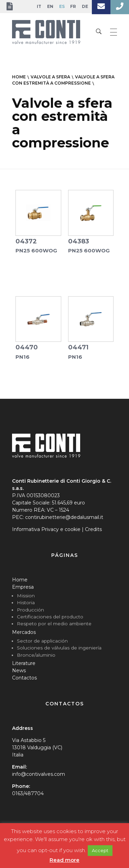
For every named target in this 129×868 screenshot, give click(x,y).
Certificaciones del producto (50, 617)
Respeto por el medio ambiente (54, 624)
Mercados (24, 632)
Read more (64, 860)
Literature (24, 663)
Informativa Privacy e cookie (46, 529)
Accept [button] (100, 850)
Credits (93, 529)
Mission (26, 596)
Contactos (24, 678)
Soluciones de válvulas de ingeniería (59, 648)
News (19, 671)
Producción (30, 610)
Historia (26, 602)
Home (20, 580)
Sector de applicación (42, 641)
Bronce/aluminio (36, 655)
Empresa (23, 587)
